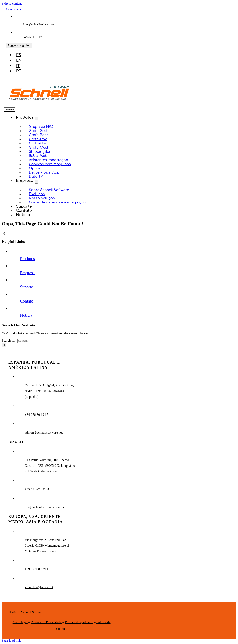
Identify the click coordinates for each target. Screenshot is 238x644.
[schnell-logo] (40, 101)
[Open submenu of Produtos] (37, 119)
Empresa (27, 273)
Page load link (11, 640)
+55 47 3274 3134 (37, 489)
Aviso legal (20, 622)
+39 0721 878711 (36, 569)
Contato (27, 301)
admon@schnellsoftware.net (44, 432)
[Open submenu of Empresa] (36, 182)
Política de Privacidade (46, 622)
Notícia (26, 315)
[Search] (4, 345)
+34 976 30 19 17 (36, 415)
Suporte (26, 287)
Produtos (27, 259)
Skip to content (12, 3)
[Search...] (36, 341)
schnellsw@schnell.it (39, 587)
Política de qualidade (79, 622)
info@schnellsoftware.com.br (44, 507)
